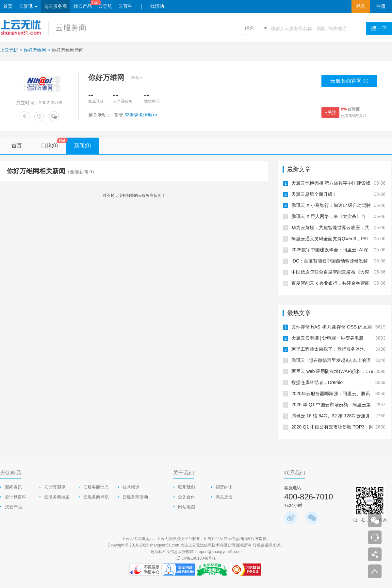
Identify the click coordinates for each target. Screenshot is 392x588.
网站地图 (187, 507)
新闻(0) (87, 146)
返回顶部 (375, 571)
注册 (381, 6)
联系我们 (187, 487)
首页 (8, 6)
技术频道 (131, 487)
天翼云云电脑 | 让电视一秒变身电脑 (338, 338)
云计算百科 (16, 497)
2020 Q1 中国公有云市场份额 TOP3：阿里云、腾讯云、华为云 (338, 427)
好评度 (350, 109)
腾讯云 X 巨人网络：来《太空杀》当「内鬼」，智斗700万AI (338, 216)
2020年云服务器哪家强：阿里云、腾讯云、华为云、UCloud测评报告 (338, 394)
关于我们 (184, 473)
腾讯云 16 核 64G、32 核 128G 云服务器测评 (338, 416)
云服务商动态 (96, 487)
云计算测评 (55, 487)
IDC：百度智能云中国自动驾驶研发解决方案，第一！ (338, 261)
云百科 (125, 6)
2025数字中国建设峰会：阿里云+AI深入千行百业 (338, 250)
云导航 (105, 6)
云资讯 (28, 7)
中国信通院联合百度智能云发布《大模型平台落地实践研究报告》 (338, 272)
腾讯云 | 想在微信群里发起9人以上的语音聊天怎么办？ (338, 360)
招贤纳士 (224, 487)
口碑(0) (54, 143)
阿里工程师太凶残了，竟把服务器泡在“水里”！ (338, 349)
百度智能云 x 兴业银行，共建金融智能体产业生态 (338, 283)
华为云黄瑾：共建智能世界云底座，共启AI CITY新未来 (338, 227)
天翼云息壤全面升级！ (338, 194)
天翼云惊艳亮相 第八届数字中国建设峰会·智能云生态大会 (338, 183)
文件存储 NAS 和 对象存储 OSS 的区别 (338, 327)
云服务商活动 (135, 497)
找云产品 (83, 6)
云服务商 (71, 28)
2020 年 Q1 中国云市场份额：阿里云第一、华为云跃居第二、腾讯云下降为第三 (338, 405)
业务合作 (187, 497)
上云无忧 (9, 50)
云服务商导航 (96, 497)
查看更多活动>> (141, 115)
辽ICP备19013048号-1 (196, 558)
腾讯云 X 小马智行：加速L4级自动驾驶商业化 (338, 205)
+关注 (330, 112)
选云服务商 (56, 6)
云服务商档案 (57, 497)
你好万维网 (35, 50)
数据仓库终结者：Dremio (338, 382)
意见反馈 (224, 497)
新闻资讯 (13, 487)
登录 (361, 6)
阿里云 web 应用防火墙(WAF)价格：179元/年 (338, 371)
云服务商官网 (349, 83)
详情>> (137, 78)
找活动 (157, 6)
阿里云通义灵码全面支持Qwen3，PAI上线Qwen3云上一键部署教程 (338, 239)
